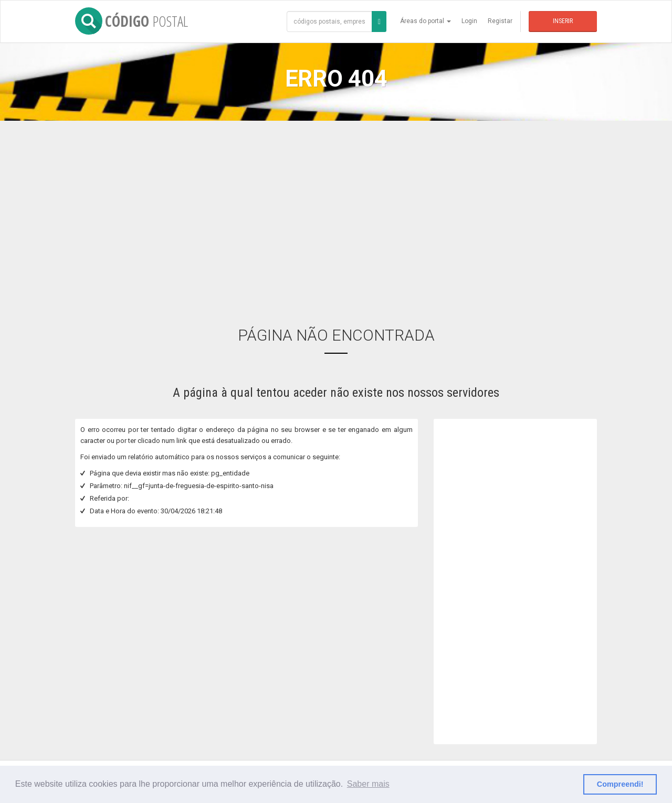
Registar (500, 21)
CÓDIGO (132, 21)
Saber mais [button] (368, 784)
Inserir (563, 21)
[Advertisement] (336, 216)
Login (469, 21)
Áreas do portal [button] (426, 21)
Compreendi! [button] (620, 784)
